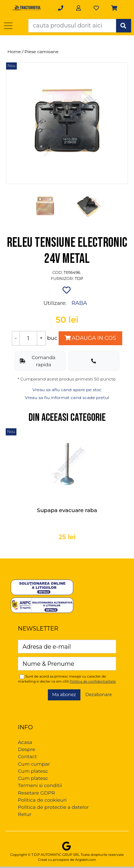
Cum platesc (33, 771)
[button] (115, 8)
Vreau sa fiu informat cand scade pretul (67, 397)
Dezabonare (99, 695)
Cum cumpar (34, 764)
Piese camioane (42, 52)
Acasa (25, 742)
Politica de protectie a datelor (53, 807)
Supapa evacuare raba (67, 510)
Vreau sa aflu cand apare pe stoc (67, 390)
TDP (79, 279)
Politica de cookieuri (42, 800)
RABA (79, 303)
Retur (25, 814)
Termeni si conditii (40, 785)
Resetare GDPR (36, 793)
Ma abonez (64, 695)
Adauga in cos (90, 338)
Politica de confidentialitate (93, 681)
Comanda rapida (37, 361)
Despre (26, 749)
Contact (27, 756)
